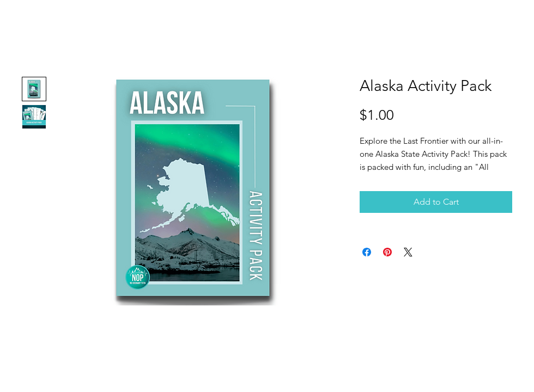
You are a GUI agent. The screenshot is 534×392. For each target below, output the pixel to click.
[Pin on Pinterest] (387, 252)
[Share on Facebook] (367, 252)
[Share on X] (408, 252)
